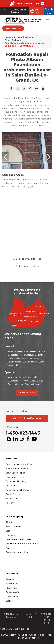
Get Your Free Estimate (27, 418)
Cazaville (23, 377)
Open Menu (13, 28)
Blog (8, 531)
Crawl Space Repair (15, 473)
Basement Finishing (16, 481)
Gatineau (19, 384)
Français (49, 13)
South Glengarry (35, 358)
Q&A (8, 557)
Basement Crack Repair (18, 490)
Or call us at (13, 427)
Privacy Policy (45, 635)
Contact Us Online (16, 412)
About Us (10, 522)
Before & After (13, 592)
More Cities (29, 393)
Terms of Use (22, 638)
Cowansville (13, 381)
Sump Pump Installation (18, 468)
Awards (9, 548)
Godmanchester (32, 384)
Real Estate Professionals (19, 539)
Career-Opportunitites (17, 552)
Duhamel (34, 381)
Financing (11, 535)
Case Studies (12, 597)
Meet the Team (14, 527)
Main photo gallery (27, 266)
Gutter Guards (13, 494)
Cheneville (33, 377)
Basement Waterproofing (19, 464)
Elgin (41, 381)
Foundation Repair (15, 477)
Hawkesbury (28, 355)
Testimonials (12, 584)
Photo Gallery (13, 588)
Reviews (10, 579)
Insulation (11, 486)
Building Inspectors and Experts (22, 544)
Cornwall (18, 351)
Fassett (11, 384)
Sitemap (35, 638)
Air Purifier (11, 503)
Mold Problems (13, 499)
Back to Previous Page (27, 259)
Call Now (35, 11)
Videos (9, 601)
